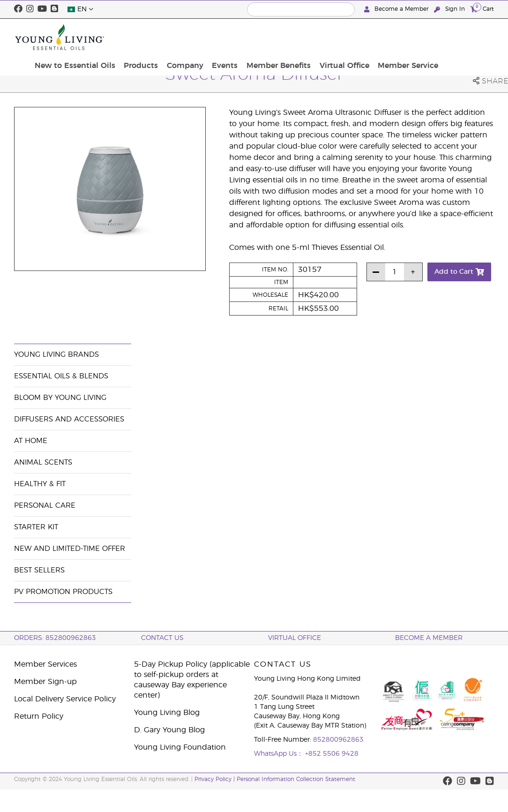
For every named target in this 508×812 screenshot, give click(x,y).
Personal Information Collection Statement (296, 779)
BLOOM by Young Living (60, 398)
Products (211, 32)
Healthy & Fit (40, 484)
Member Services (45, 664)
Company (252, 32)
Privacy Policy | (216, 779)
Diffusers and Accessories (69, 419)
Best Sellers (39, 570)
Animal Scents (43, 462)
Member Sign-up (45, 682)
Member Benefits (339, 37)
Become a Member (397, 9)
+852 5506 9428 (332, 754)
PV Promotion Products (63, 592)
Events (288, 32)
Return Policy (39, 716)
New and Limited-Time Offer (70, 549)
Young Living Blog (167, 713)
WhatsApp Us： (280, 754)
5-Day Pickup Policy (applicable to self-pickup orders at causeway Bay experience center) (192, 680)
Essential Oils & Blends (61, 376)
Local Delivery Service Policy (65, 699)
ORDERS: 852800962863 (55, 638)
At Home (31, 441)
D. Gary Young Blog (169, 730)
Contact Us (162, 638)
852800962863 (338, 740)
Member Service (461, 37)
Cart (482, 9)
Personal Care (45, 506)
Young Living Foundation (180, 747)
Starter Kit (36, 527)
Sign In (450, 9)
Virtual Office (401, 37)
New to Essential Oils (148, 37)
